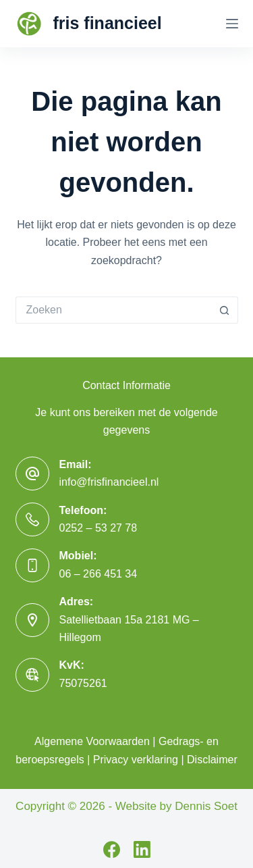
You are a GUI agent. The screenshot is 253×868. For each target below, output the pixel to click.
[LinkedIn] (142, 849)
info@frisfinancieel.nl (109, 482)
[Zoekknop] (225, 310)
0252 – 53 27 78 (99, 528)
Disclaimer (212, 760)
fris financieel (108, 23)
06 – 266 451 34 (99, 574)
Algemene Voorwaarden (92, 741)
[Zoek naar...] (113, 310)
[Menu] (232, 24)
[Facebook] (112, 849)
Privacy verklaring (136, 760)
